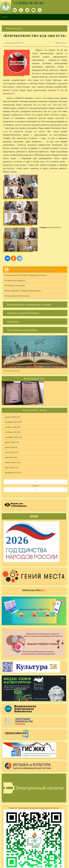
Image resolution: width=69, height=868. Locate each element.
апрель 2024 (11, 428)
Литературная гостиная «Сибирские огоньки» (25, 240)
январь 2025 (11, 382)
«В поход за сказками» (15, 251)
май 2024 (9, 423)
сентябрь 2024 (12, 402)
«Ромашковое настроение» (17, 261)
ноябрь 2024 (11, 392)
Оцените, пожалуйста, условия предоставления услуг (34, 773)
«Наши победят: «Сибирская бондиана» (23, 256)
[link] (34, 28)
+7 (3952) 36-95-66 (28, 3)
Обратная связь (41, 846)
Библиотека (34, 555)
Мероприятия (48, 197)
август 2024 (10, 407)
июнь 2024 (10, 418)
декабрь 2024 (11, 387)
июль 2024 (10, 413)
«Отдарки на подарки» (15, 246)
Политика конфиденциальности (48, 842)
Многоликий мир (12, 336)
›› (36, 455)
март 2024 (10, 433)
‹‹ (36, 447)
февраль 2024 (11, 438)
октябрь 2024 (11, 397)
